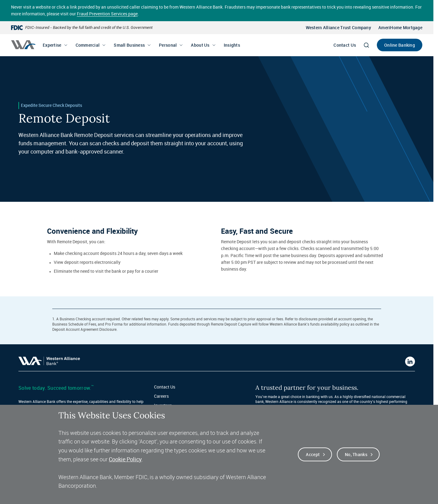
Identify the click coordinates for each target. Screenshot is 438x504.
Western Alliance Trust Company (338, 27)
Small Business (129, 45)
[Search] (366, 45)
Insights (232, 45)
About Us (200, 45)
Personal (168, 45)
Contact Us (345, 45)
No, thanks (356, 455)
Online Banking (400, 45)
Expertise (52, 45)
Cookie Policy (125, 460)
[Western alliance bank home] (23, 45)
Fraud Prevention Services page (107, 14)
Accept (313, 455)
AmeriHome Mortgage (400, 27)
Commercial (88, 45)
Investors (163, 405)
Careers (161, 396)
